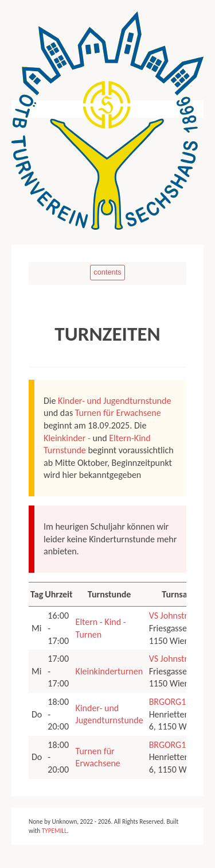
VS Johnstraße (175, 616)
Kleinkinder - (67, 438)
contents (107, 272)
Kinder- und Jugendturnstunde (114, 401)
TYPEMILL (54, 831)
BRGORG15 (170, 702)
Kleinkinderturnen (109, 671)
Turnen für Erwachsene (118, 413)
